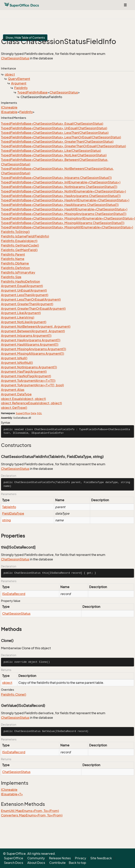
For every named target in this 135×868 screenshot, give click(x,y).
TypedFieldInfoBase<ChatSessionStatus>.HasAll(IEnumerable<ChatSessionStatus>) (64, 209)
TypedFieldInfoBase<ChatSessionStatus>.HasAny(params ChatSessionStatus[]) (61, 196)
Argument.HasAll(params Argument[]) (30, 344)
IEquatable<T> (12, 794)
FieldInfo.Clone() (14, 694)
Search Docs (14, 863)
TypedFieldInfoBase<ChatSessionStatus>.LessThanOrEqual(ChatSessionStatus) (61, 137)
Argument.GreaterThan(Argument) (27, 304)
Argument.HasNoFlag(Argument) (26, 376)
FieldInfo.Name (13, 259)
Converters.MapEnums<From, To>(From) (32, 815)
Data (33, 413)
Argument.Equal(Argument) (22, 286)
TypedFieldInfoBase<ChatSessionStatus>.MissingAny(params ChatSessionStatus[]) (64, 214)
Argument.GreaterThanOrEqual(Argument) (33, 309)
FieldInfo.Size (11, 277)
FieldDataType (13, 513)
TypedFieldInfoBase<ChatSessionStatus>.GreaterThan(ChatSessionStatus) (57, 142)
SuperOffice (23, 413)
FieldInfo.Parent (13, 254)
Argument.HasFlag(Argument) (24, 372)
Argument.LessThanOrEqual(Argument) (31, 299)
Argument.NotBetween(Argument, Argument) (36, 327)
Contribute (57, 863)
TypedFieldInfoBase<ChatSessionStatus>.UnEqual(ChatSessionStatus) (54, 128)
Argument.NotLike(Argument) (24, 322)
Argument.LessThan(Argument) (25, 295)
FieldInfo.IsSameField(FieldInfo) (25, 236)
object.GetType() (14, 408)
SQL (39, 413)
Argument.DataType (16, 394)
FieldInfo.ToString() (15, 232)
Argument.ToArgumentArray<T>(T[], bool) (32, 385)
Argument (19, 83)
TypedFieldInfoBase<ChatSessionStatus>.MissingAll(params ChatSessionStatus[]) (63, 223)
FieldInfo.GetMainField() (19, 250)
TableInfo (9, 507)
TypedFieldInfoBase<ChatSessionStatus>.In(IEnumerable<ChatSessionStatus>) (61, 182)
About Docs (36, 863)
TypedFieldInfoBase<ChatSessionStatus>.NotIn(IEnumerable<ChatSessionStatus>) (63, 191)
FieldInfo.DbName (15, 263)
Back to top (77, 863)
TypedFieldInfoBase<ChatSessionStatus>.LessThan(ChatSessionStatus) (55, 133)
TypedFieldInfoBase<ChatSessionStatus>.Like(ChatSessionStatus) (51, 151)
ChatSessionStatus (15, 58)
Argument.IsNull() (14, 358)
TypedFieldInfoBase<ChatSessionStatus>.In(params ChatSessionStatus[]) (56, 178)
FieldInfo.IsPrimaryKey (18, 272)
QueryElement (19, 79)
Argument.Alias (13, 390)
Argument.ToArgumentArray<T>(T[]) (28, 381)
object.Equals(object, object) (23, 399)
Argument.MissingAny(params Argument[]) (34, 349)
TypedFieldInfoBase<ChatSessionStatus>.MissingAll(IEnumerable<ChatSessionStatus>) (67, 227)
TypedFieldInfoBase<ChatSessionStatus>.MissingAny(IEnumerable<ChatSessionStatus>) (68, 218)
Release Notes (60, 858)
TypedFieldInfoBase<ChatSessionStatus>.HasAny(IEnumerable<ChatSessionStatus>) (65, 200)
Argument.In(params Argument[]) (26, 336)
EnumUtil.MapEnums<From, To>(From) (30, 811)
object (10, 74)
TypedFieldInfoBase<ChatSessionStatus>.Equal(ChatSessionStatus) (52, 124)
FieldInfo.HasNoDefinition (20, 282)
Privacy (81, 858)
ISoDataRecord (14, 594)
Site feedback (101, 858)
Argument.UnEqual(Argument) (24, 290)
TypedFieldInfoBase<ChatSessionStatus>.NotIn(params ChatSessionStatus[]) (59, 187)
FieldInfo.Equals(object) (19, 241)
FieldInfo (21, 88)
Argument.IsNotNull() (17, 363)
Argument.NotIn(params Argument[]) (29, 367)
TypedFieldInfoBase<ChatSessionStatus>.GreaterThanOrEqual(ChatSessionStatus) (63, 146)
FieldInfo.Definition (15, 268)
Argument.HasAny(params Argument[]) (31, 340)
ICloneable (9, 107)
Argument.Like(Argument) (21, 313)
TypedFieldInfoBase (33, 92)
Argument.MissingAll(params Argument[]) (33, 354)
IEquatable (9, 112)
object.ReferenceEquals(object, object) (31, 403)
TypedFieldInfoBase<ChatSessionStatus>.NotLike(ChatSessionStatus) (54, 155)
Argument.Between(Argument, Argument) (33, 331)
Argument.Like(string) (18, 317)
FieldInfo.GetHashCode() (20, 245)
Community (36, 858)
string (7, 520)
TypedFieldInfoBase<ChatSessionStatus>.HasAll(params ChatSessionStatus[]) (60, 205)
